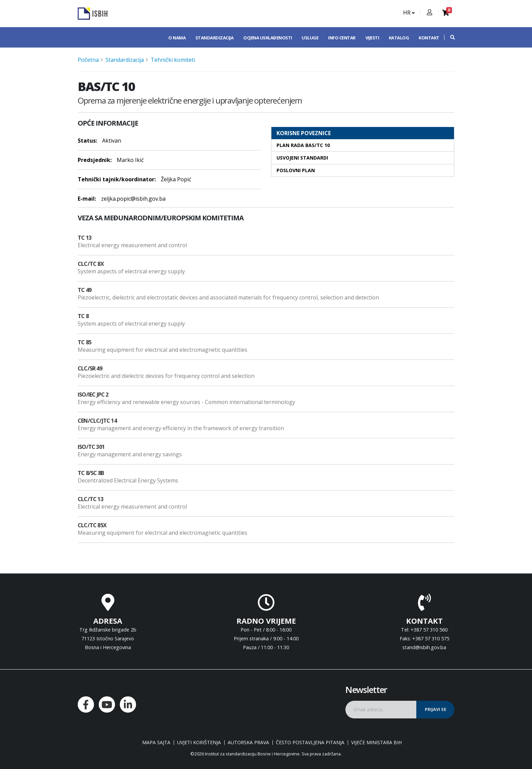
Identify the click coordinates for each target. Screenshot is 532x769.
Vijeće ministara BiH (376, 743)
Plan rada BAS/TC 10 (303, 145)
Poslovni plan (296, 170)
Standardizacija (215, 38)
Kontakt (429, 38)
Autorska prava (248, 743)
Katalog (399, 38)
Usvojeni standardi (302, 158)
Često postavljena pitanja (310, 743)
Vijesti (372, 38)
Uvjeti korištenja (199, 743)
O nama (177, 38)
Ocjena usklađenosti (268, 38)
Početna (88, 60)
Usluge (310, 38)
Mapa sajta (156, 743)
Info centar (342, 38)
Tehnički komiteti (173, 60)
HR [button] (409, 13)
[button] (449, 37)
